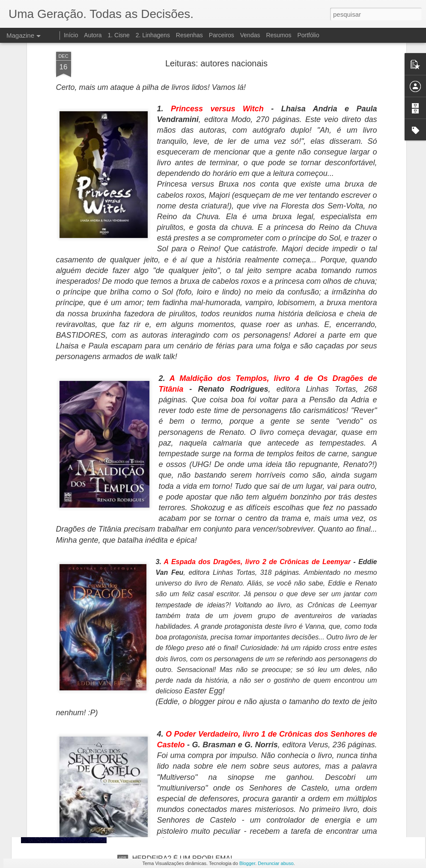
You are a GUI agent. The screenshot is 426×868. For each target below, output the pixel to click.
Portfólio (308, 35)
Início (71, 35)
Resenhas (189, 35)
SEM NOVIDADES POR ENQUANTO (189, 664)
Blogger (247, 863)
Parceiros (222, 35)
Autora (93, 35)
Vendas (250, 35)
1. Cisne (118, 35)
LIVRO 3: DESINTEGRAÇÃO (177, 761)
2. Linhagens (153, 35)
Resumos (279, 35)
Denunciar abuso (276, 863)
